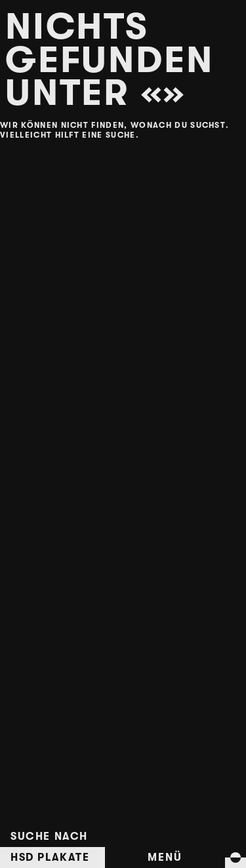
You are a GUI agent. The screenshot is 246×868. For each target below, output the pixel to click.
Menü (165, 858)
